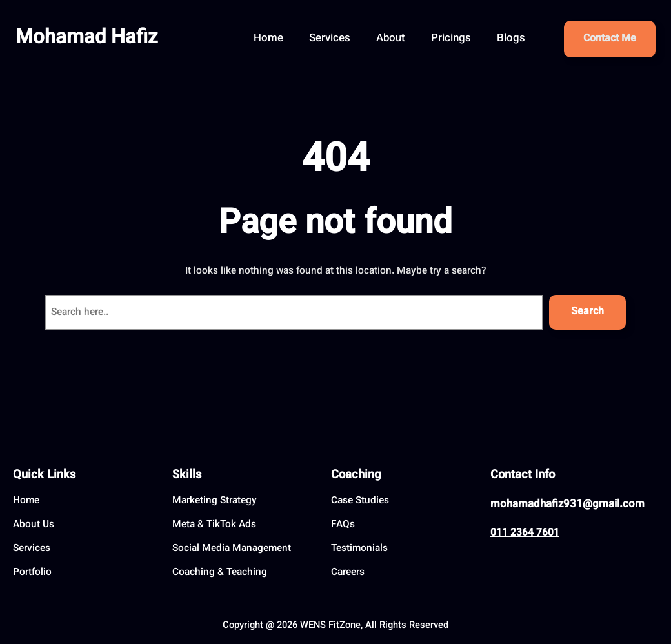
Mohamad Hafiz (87, 38)
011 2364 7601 (525, 533)
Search (587, 312)
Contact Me (610, 39)
